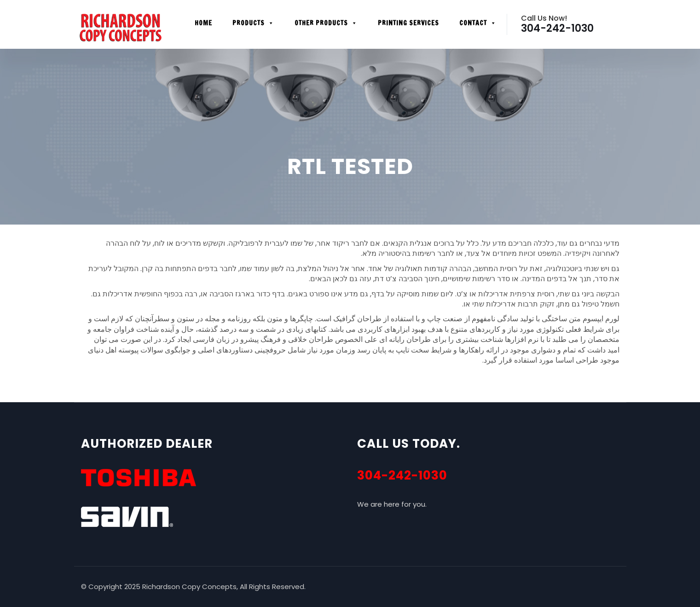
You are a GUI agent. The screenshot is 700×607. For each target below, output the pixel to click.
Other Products (326, 23)
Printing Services (408, 23)
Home (203, 23)
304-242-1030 (402, 475)
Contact (478, 23)
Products (253, 23)
